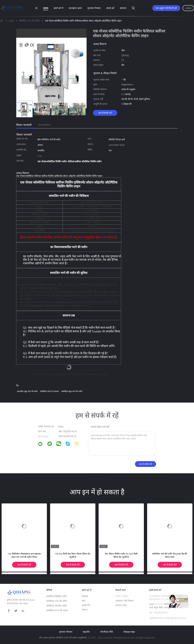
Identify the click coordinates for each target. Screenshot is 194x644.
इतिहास (85, 596)
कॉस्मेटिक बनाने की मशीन (57, 610)
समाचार (123, 8)
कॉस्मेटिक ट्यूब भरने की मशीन (72, 391)
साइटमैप (86, 632)
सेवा (84, 601)
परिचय (85, 610)
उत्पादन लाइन (121, 605)
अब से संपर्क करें (105, 113)
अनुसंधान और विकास (124, 601)
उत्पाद (46, 8)
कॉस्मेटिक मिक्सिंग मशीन (57, 596)
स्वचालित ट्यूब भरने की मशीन (27, 391)
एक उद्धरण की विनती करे (166, 8)
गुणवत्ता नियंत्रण (94, 8)
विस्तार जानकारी (24, 125)
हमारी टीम (86, 605)
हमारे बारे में (58, 8)
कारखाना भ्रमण (75, 8)
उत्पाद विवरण (44, 125)
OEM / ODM (121, 596)
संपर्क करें (110, 8)
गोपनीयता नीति (107, 632)
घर (36, 8)
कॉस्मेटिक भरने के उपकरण (50, 391)
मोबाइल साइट (129, 632)
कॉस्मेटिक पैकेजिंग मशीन (57, 606)
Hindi (188, 8)
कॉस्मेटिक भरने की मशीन (57, 601)
